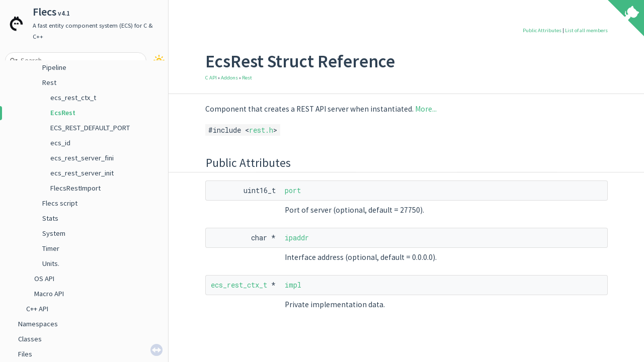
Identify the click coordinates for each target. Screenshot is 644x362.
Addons (229, 78)
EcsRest (63, 113)
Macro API (49, 294)
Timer (51, 248)
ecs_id (60, 143)
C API (211, 78)
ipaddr (297, 238)
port (293, 190)
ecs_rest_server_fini (82, 158)
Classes (30, 339)
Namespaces (38, 324)
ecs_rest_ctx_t (73, 98)
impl (293, 285)
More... (426, 109)
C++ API (37, 309)
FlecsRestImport (75, 188)
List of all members (586, 30)
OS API (44, 279)
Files (25, 354)
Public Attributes (542, 30)
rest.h (261, 130)
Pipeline (54, 67)
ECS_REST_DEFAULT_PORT (90, 128)
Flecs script (60, 203)
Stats (50, 218)
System (54, 233)
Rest (49, 82)
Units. (51, 263)
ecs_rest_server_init (82, 173)
